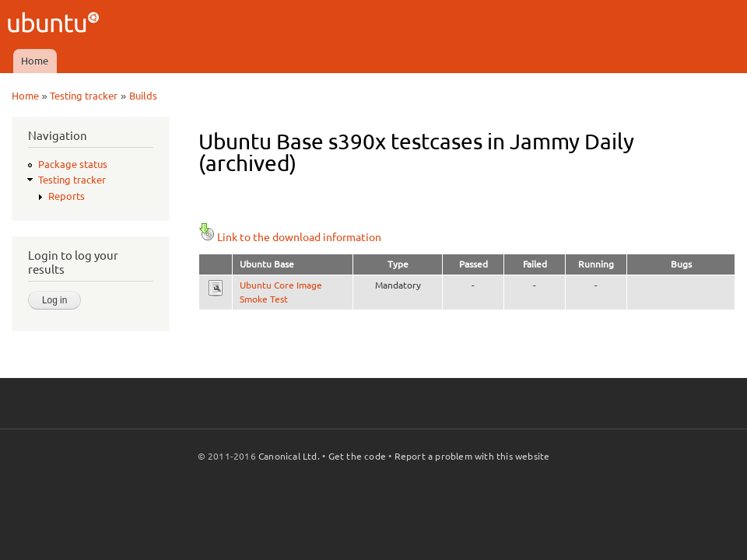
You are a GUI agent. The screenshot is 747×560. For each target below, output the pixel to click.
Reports (67, 196)
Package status (73, 164)
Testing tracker (84, 96)
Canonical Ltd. (289, 456)
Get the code (357, 456)
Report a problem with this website (472, 456)
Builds (143, 96)
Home (35, 61)
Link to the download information (290, 237)
